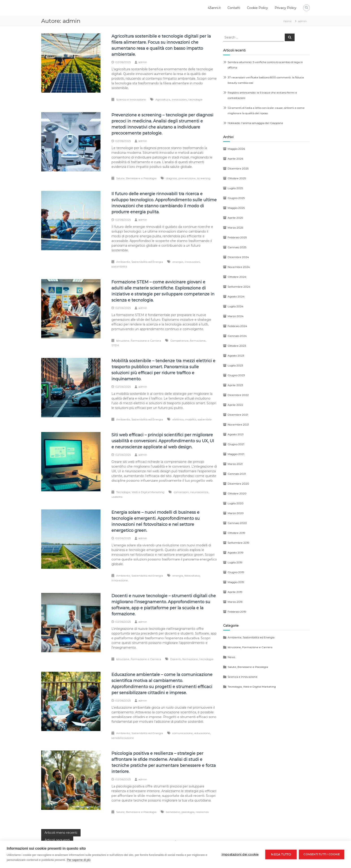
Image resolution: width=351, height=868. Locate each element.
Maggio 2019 (236, 582)
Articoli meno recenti (61, 833)
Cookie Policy (257, 8)
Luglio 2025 (235, 188)
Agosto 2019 (236, 553)
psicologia (188, 812)
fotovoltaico (192, 576)
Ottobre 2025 (237, 178)
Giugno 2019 (236, 572)
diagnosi (171, 178)
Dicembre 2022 (238, 395)
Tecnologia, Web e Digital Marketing (140, 492)
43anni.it (214, 8)
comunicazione (183, 733)
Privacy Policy (286, 8)
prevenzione (187, 178)
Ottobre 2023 (237, 346)
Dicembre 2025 (238, 168)
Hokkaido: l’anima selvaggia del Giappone (255, 123)
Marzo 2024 (236, 316)
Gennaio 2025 (237, 247)
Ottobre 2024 (237, 277)
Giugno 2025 (236, 198)
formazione (198, 341)
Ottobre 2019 (236, 533)
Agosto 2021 (236, 434)
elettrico (178, 419)
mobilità (191, 419)
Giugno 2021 (236, 444)
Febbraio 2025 (237, 237)
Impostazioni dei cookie (240, 854)
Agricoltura (163, 99)
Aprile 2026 (235, 159)
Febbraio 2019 (237, 612)
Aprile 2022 (235, 405)
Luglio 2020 (236, 503)
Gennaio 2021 (237, 474)
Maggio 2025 (236, 208)
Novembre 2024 (239, 267)
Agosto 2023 (236, 356)
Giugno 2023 (236, 375)
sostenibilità (119, 266)
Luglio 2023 (235, 365)
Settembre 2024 (239, 287)
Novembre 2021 (238, 424)
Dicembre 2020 (238, 484)
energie (178, 262)
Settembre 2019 (239, 543)
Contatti (234, 8)
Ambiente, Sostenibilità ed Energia (140, 262)
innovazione (120, 580)
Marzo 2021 (235, 464)
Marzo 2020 (236, 513)
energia (178, 576)
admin (143, 62)
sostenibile (205, 419)
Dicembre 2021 (238, 415)
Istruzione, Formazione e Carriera (139, 341)
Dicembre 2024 (238, 257)
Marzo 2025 (235, 228)
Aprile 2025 (235, 218)
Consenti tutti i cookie (322, 854)
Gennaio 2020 (237, 523)
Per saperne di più (79, 860)
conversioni (181, 492)
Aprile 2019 (235, 592)
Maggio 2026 (236, 149)
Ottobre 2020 (237, 493)
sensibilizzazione (123, 738)
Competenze (179, 341)
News (231, 657)
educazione (202, 733)
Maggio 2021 (236, 454)
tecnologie (196, 99)
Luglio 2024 (235, 306)
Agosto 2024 (236, 296)
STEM (115, 345)
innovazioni (179, 99)
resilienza (202, 812)
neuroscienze (199, 492)
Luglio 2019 (235, 562)
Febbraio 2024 (237, 326)
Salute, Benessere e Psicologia (136, 178)
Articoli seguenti (57, 840)
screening (204, 178)
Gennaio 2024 (237, 336)
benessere (173, 812)
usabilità (117, 497)
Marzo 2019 (235, 602)
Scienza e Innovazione (131, 99)
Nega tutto (281, 854)
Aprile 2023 (235, 385)
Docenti (176, 659)
